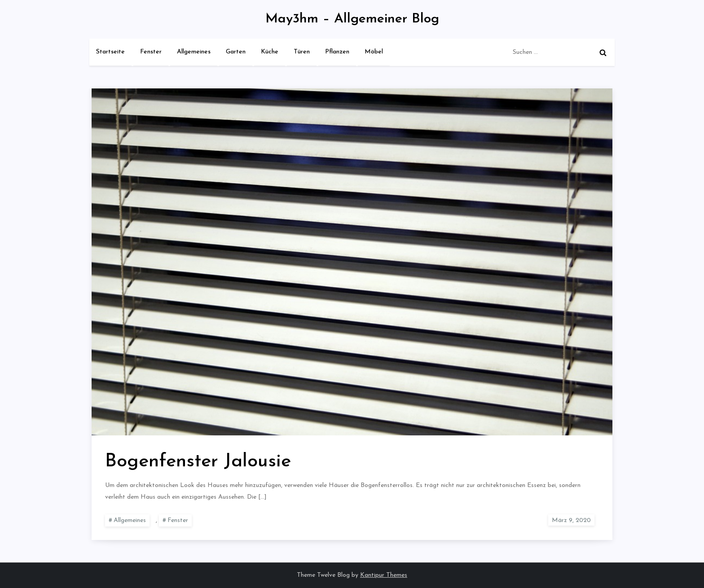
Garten (236, 52)
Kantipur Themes (384, 575)
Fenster (151, 52)
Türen (302, 52)
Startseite (110, 52)
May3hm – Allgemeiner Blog (352, 19)
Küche (270, 52)
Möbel (374, 52)
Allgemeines (194, 52)
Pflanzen (337, 52)
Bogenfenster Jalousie (198, 462)
